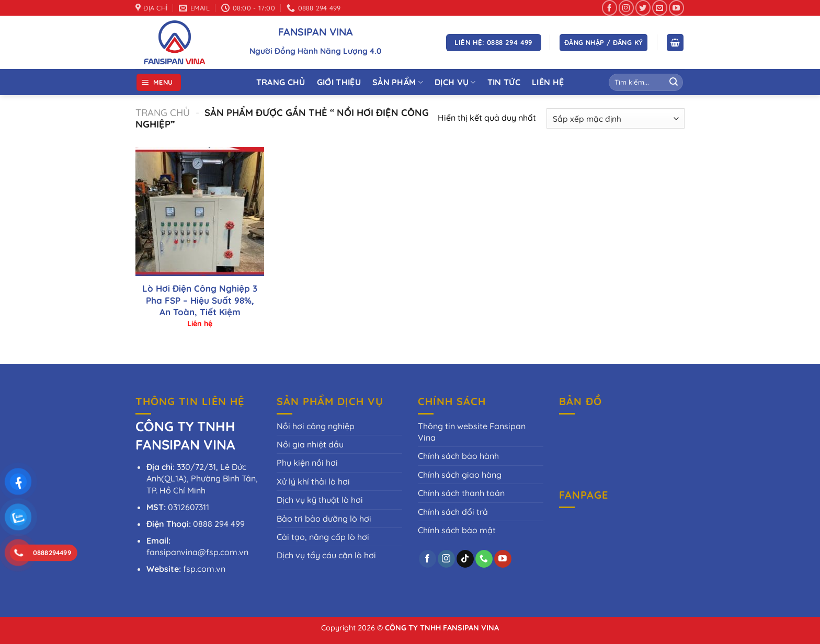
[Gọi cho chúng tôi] (484, 559)
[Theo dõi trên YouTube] (676, 8)
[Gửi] (674, 83)
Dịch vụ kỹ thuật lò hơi (320, 500)
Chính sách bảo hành (458, 456)
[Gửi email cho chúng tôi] (660, 8)
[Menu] (159, 82)
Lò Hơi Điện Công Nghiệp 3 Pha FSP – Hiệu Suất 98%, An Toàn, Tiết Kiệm (200, 300)
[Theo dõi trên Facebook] (610, 8)
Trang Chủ (281, 82)
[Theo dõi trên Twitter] (643, 8)
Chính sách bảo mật (457, 530)
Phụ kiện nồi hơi (307, 463)
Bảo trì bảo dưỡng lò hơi (324, 519)
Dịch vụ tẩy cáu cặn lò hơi (326, 555)
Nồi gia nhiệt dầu (310, 444)
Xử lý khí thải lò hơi (313, 481)
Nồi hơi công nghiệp (316, 426)
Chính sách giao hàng (460, 475)
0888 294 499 (219, 524)
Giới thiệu (339, 82)
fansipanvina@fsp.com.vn (197, 552)
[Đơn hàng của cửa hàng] (616, 118)
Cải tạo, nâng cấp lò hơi (323, 537)
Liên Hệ (548, 82)
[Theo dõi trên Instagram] (626, 8)
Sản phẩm (398, 82)
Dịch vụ (455, 82)
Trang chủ (163, 113)
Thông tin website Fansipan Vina (472, 432)
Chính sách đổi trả (453, 512)
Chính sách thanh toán (461, 493)
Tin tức (504, 82)
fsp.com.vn (204, 569)
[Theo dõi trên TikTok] (465, 559)
